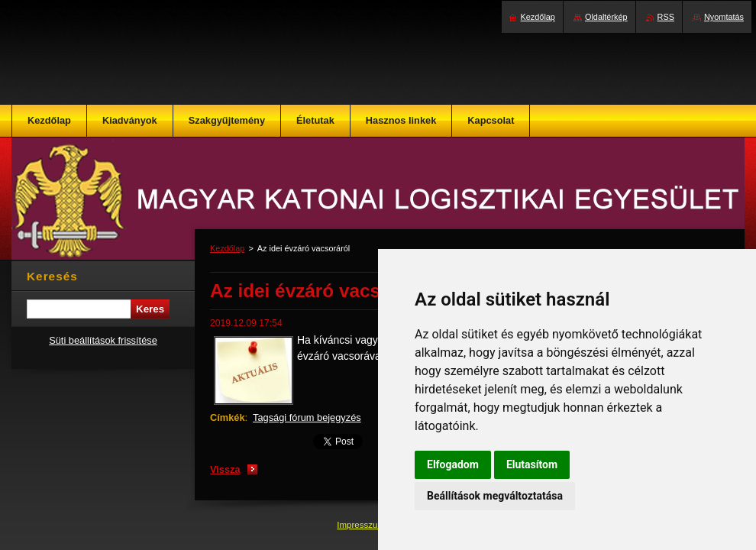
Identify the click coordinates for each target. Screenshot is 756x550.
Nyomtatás (724, 17)
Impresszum (362, 525)
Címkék (228, 417)
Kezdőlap (227, 248)
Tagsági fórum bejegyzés (307, 417)
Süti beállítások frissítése (103, 340)
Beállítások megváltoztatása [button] (495, 496)
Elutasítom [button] (532, 464)
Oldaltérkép (606, 17)
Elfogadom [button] (453, 464)
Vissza (225, 469)
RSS (666, 17)
